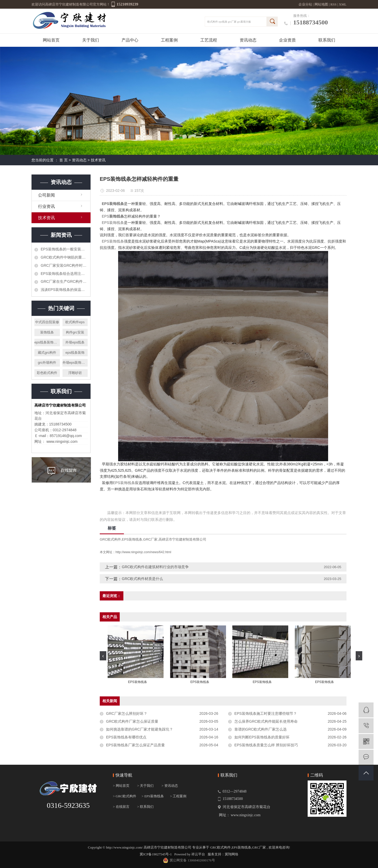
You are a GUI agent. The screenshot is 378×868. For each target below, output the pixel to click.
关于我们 (91, 40)
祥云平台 (198, 854)
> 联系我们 (146, 807)
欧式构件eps (75, 322)
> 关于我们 (146, 786)
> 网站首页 (121, 786)
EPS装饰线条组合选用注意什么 (64, 274)
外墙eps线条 (75, 342)
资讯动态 (248, 40)
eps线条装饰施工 (47, 342)
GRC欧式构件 (110, 539)
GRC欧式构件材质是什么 (142, 579)
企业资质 (287, 40)
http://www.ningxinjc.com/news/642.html (143, 552)
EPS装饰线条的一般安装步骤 (64, 249)
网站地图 (322, 4)
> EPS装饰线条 (153, 796)
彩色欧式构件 (47, 373)
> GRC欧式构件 (125, 796)
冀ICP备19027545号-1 (156, 854)
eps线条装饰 (75, 353)
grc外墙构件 (47, 363)
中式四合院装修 (47, 322)
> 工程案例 (178, 796)
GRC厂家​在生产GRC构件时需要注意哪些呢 (64, 281)
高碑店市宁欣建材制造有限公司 (182, 539)
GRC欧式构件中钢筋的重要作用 (64, 257)
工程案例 (169, 40)
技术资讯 (98, 160)
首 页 (64, 160)
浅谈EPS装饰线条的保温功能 (64, 290)
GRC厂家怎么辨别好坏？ (127, 713)
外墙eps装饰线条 (75, 363)
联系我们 (327, 40)
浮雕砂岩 (75, 373)
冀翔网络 (232, 854)
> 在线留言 (121, 807)
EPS (106, 216)
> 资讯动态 (170, 786)
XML (343, 4)
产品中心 (130, 40)
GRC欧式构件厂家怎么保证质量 (132, 721)
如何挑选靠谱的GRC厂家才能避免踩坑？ (140, 729)
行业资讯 (46, 206)
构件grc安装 (75, 332)
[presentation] (103, 656)
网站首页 (51, 40)
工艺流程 (209, 40)
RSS (334, 4)
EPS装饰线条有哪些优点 (126, 737)
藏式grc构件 (47, 353)
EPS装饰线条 (113, 223)
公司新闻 (46, 195)
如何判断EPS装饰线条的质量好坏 (262, 737)
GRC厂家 (151, 539)
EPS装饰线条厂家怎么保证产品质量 (135, 745)
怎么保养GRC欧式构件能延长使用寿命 (266, 721)
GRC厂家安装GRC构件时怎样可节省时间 (64, 265)
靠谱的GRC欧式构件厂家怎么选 (261, 729)
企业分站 (305, 4)
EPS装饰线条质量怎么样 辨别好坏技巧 (266, 745)
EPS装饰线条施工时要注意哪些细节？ (266, 713)
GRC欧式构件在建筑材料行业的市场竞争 (155, 567)
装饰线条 (47, 332)
